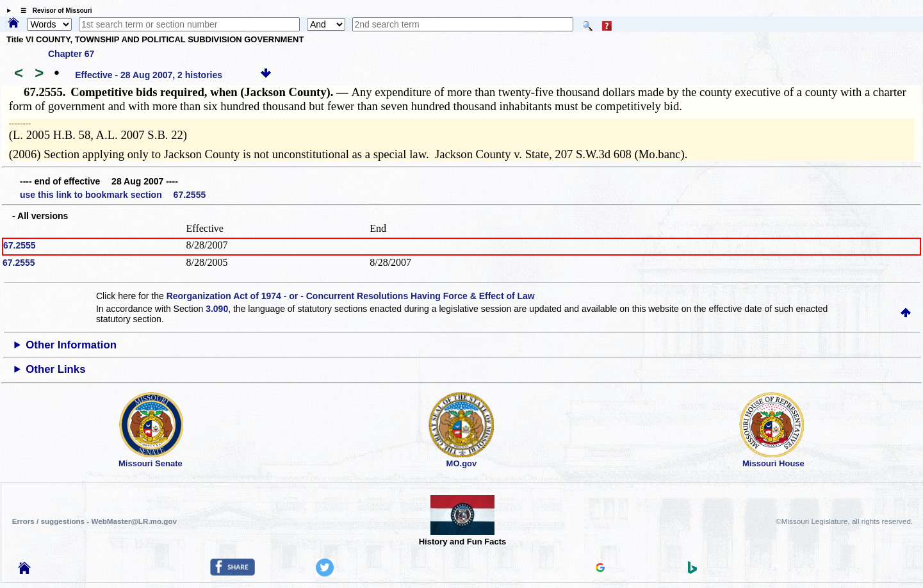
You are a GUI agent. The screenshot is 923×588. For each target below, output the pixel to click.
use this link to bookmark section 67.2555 (113, 195)
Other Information (71, 345)
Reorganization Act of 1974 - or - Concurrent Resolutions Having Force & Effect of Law (351, 296)
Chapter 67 (71, 54)
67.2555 (20, 245)
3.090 (217, 309)
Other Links (55, 369)
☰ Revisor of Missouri (53, 11)
